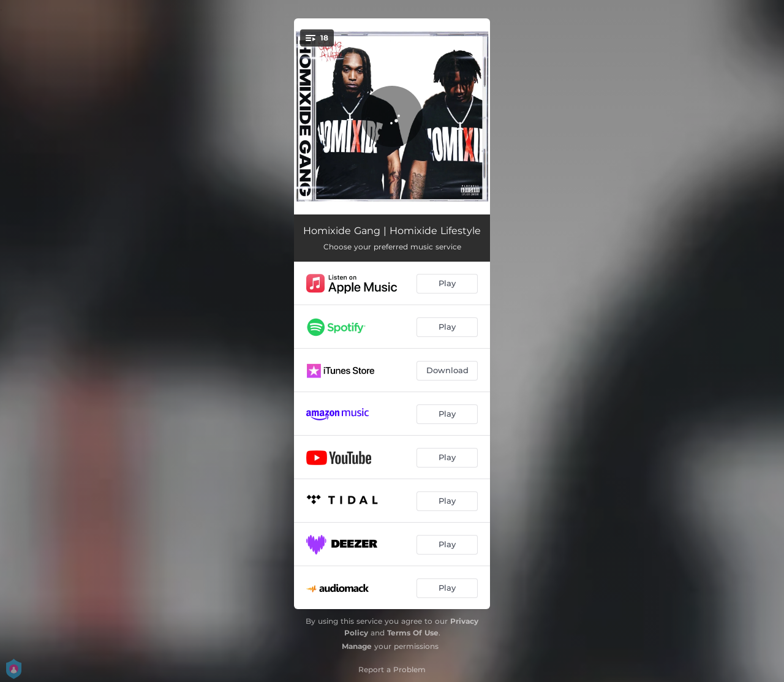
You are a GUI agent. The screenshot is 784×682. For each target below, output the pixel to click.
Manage (357, 646)
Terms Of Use (413, 633)
